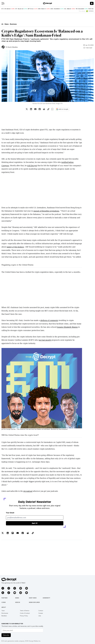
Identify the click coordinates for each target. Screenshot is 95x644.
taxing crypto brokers (15, 247)
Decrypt (34, 166)
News (17, 598)
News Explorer (34, 602)
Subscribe (6, 635)
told (29, 166)
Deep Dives (33, 598)
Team (3, 611)
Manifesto (4, 616)
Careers (41, 613)
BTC (3, 9)
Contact (41, 611)
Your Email (10, 513)
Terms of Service (25, 611)
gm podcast (28, 491)
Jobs (40, 616)
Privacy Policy (24, 616)
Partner (4, 598)
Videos (18, 602)
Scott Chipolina (13, 47)
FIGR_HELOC (92, 9)
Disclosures (5, 613)
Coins (4, 602)
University (46, 598)
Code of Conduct (25, 613)
